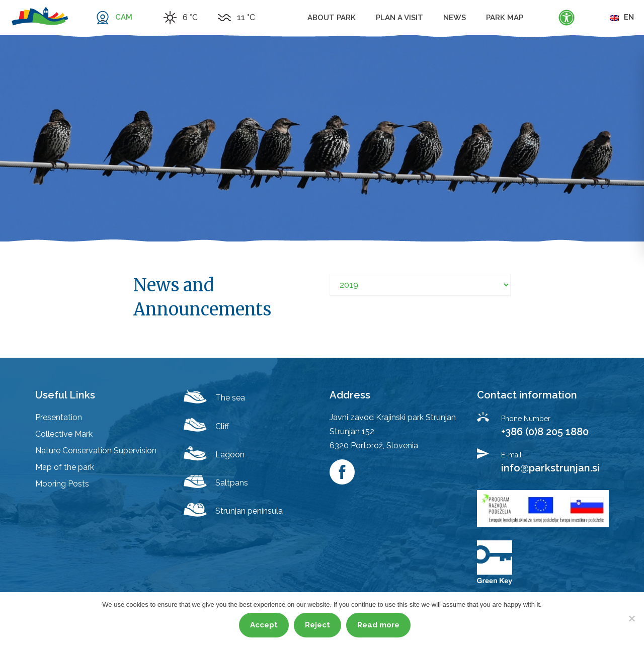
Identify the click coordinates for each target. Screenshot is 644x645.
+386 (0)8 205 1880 (545, 432)
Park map (505, 18)
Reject (317, 625)
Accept (264, 625)
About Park (332, 18)
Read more (378, 625)
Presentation (59, 417)
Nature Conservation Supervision (96, 451)
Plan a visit (399, 18)
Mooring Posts (62, 484)
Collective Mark (64, 434)
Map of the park (65, 467)
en (622, 17)
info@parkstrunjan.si (550, 468)
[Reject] (631, 618)
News (455, 18)
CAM (124, 17)
